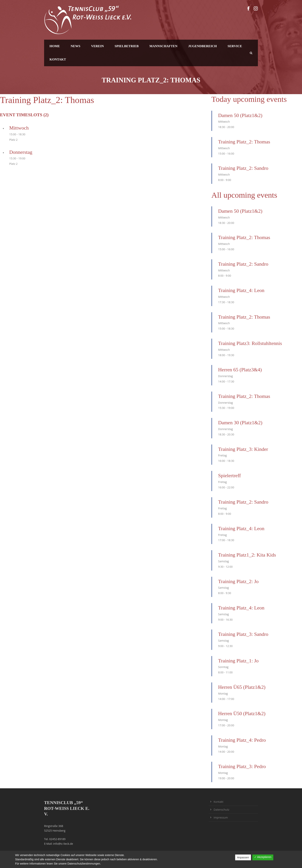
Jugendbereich (202, 46)
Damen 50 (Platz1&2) (240, 115)
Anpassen (243, 857)
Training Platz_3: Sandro (243, 634)
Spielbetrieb (127, 46)
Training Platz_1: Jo (238, 661)
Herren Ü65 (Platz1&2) (242, 687)
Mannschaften (163, 46)
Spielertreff (230, 476)
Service (235, 46)
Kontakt (58, 59)
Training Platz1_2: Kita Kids (247, 555)
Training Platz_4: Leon (241, 290)
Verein (97, 46)
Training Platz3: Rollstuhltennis (250, 343)
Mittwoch (19, 128)
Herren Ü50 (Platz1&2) (242, 714)
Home (55, 46)
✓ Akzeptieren (263, 857)
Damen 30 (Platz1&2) (240, 423)
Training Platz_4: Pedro (242, 740)
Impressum (221, 817)
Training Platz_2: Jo (238, 581)
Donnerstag (21, 152)
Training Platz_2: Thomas (244, 142)
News (75, 46)
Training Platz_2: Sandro (243, 168)
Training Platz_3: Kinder (243, 449)
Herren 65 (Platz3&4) (240, 370)
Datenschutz (221, 810)
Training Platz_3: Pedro (242, 766)
